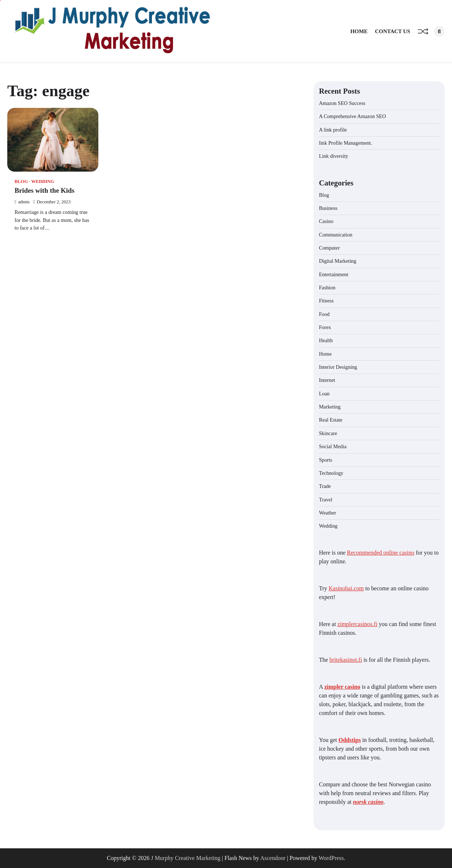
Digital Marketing (338, 261)
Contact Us (392, 31)
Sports (326, 460)
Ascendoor (273, 858)
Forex (325, 327)
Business (328, 208)
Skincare (328, 433)
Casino (326, 221)
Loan (324, 394)
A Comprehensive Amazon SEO (353, 116)
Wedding (43, 181)
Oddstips (349, 740)
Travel (326, 500)
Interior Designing (338, 367)
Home (359, 31)
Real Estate (331, 420)
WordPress (331, 858)
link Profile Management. (346, 143)
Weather (328, 513)
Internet (327, 380)
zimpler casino (342, 687)
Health (326, 340)
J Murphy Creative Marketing (186, 858)
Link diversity (334, 156)
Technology (331, 473)
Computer (329, 248)
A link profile (333, 130)
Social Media (333, 446)
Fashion (327, 288)
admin (22, 202)
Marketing (330, 407)
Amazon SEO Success (342, 103)
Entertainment (334, 274)
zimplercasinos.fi (357, 624)
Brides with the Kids (44, 190)
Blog (21, 181)
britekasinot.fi (346, 660)
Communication (336, 235)
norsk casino (368, 802)
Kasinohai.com (346, 588)
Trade (325, 486)
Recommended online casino (381, 553)
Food (324, 314)
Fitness (326, 301)
